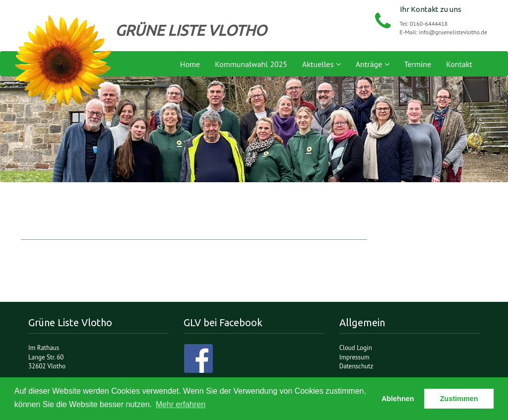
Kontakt (459, 64)
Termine (418, 64)
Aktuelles (321, 64)
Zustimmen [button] (459, 399)
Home (190, 64)
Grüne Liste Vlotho (63, 62)
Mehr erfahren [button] (181, 404)
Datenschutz (356, 366)
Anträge (373, 64)
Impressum (354, 357)
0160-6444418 (429, 24)
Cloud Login (356, 348)
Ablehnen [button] (398, 399)
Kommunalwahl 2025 (251, 64)
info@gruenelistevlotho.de (453, 32)
